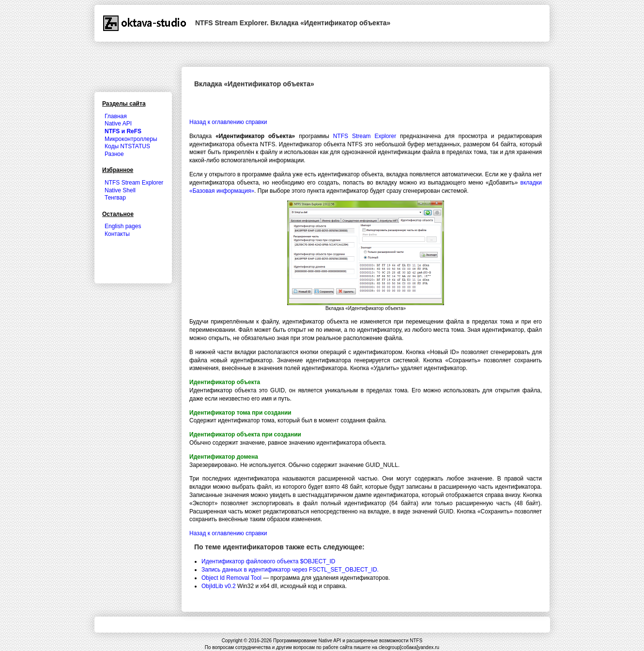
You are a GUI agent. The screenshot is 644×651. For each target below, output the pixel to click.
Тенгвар (115, 198)
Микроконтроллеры (131, 139)
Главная (116, 116)
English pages (123, 226)
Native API (118, 124)
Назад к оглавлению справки (228, 122)
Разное (114, 154)
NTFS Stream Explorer (365, 136)
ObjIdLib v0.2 (219, 586)
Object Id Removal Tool (231, 578)
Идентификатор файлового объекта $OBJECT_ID (268, 561)
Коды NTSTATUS (127, 146)
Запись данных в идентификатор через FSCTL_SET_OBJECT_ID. (290, 570)
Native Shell (120, 190)
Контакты (117, 234)
